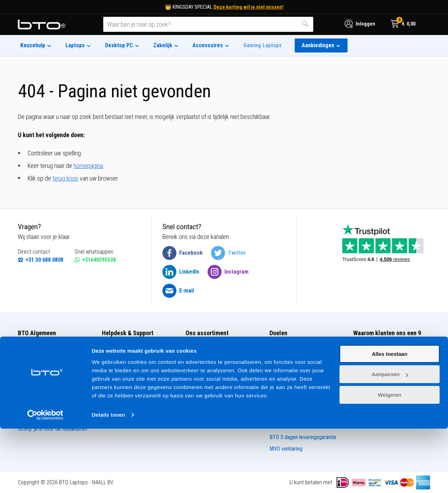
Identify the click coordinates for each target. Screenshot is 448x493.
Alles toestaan (390, 418)
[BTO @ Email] (178, 291)
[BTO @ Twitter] (229, 253)
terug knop (65, 178)
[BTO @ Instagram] (228, 272)
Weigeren (389, 459)
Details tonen (108, 479)
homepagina (88, 166)
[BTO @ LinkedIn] (181, 272)
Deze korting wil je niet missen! (248, 7)
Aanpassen (390, 439)
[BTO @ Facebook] (183, 253)
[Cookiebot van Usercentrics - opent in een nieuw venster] (45, 479)
